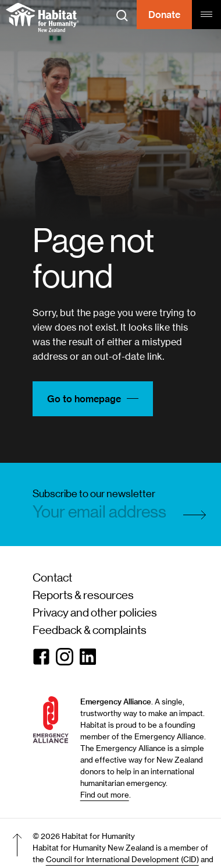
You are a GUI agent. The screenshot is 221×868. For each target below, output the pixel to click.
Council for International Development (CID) (122, 859)
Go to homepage (93, 399)
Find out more (105, 795)
